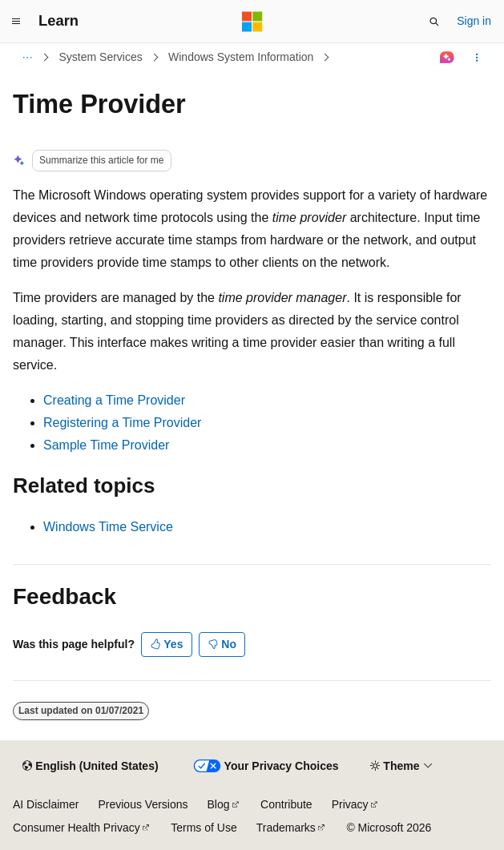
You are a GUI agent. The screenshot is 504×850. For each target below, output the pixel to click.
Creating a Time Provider (114, 400)
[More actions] (477, 58)
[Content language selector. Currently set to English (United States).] (90, 767)
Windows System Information (241, 57)
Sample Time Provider (106, 445)
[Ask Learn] (448, 58)
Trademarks (286, 828)
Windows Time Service (108, 527)
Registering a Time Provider (122, 423)
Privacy (350, 804)
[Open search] (434, 22)
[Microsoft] (252, 22)
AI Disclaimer (46, 804)
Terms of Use (204, 828)
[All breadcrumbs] (27, 58)
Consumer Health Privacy (77, 828)
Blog (219, 804)
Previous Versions (143, 804)
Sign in (474, 21)
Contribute (286, 804)
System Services (101, 57)
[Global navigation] (16, 22)
